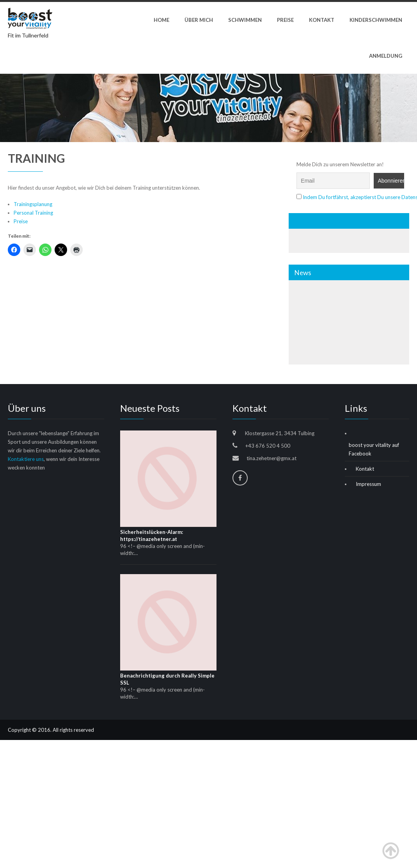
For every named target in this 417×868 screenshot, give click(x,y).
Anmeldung (386, 56)
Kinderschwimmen (376, 20)
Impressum (368, 484)
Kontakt (322, 20)
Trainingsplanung (33, 204)
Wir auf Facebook (320, 221)
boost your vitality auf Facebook (374, 449)
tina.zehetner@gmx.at (271, 458)
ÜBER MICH (199, 20)
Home (161, 20)
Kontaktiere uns (26, 459)
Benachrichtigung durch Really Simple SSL (167, 679)
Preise (285, 20)
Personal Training (33, 213)
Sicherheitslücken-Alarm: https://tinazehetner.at (152, 535)
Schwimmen (245, 20)
